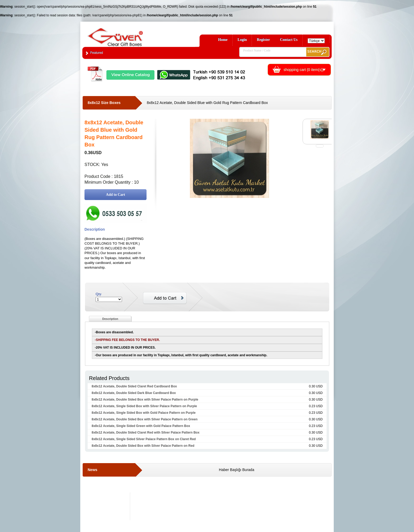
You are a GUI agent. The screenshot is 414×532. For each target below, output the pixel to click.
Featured (97, 53)
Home (223, 40)
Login (242, 40)
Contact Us (289, 40)
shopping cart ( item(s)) (304, 70)
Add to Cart (115, 195)
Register (264, 40)
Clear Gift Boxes (126, 35)
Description (110, 319)
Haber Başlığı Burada (237, 470)
